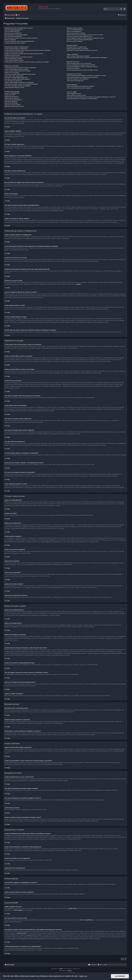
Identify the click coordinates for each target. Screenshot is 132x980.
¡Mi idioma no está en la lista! (12, 55)
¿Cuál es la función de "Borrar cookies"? (15, 43)
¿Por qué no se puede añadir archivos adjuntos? (17, 79)
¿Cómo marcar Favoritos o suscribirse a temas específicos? (82, 77)
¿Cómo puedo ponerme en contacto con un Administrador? (82, 99)
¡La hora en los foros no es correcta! (14, 52)
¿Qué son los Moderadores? (74, 31)
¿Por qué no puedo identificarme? (13, 36)
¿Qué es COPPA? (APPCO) (12, 31)
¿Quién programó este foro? (74, 94)
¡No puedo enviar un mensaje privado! (77, 47)
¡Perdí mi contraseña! (10, 40)
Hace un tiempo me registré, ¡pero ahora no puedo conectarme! (21, 38)
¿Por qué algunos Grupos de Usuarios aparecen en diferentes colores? (85, 38)
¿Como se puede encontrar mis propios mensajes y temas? (82, 70)
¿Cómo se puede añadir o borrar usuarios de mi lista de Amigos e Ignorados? (87, 58)
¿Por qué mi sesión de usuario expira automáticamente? (19, 41)
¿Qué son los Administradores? (75, 30)
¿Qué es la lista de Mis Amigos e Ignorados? (78, 56)
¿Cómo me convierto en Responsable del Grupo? (80, 36)
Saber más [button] (83, 976)
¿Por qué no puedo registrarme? (13, 33)
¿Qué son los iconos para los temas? (14, 106)
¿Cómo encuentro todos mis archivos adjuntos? (79, 88)
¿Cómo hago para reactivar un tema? (14, 87)
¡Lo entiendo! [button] (120, 976)
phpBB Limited (73, 909)
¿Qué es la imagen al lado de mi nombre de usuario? (18, 57)
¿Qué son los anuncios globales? (13, 100)
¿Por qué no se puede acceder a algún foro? (16, 78)
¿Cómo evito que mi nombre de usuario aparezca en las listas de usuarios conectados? (27, 50)
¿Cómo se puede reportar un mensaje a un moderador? (19, 82)
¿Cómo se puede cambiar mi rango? (14, 60)
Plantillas (69, 971)
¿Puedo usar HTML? (10, 95)
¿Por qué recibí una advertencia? (13, 81)
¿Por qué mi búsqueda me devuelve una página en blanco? (82, 67)
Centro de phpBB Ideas (86, 920)
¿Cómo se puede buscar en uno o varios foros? (79, 63)
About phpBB (18, 910)
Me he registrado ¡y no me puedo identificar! (16, 35)
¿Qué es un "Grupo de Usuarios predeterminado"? (80, 40)
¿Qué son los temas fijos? (11, 103)
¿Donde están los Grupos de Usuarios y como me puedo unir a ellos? (85, 35)
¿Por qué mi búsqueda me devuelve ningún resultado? (81, 65)
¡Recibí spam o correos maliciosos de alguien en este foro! (82, 50)
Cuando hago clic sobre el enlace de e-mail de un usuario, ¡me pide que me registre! (27, 62)
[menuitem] (18, 15)
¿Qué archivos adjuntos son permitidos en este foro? (80, 86)
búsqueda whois (22, 933)
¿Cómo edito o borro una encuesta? (14, 76)
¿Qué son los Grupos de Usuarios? (76, 33)
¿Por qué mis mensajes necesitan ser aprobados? (18, 86)
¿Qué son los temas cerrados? (13, 105)
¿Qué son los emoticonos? (12, 96)
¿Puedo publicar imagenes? (12, 98)
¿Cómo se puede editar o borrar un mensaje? (16, 69)
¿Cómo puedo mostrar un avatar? (13, 59)
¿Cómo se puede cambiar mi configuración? (16, 49)
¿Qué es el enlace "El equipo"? (75, 41)
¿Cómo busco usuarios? (73, 68)
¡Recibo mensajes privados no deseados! (77, 49)
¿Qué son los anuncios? (11, 101)
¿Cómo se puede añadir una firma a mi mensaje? (18, 71)
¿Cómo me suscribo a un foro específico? (78, 79)
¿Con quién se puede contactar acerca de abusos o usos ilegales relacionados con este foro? (91, 97)
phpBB (78, 284)
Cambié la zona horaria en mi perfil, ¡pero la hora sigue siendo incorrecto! (24, 54)
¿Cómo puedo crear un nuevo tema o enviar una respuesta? (20, 68)
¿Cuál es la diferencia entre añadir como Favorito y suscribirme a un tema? (86, 76)
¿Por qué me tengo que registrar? (13, 30)
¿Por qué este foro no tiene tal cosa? (76, 95)
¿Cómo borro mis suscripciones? (75, 81)
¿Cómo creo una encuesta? (12, 73)
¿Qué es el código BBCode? (12, 93)
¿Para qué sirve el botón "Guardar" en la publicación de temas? (21, 84)
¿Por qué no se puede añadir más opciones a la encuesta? (20, 74)
